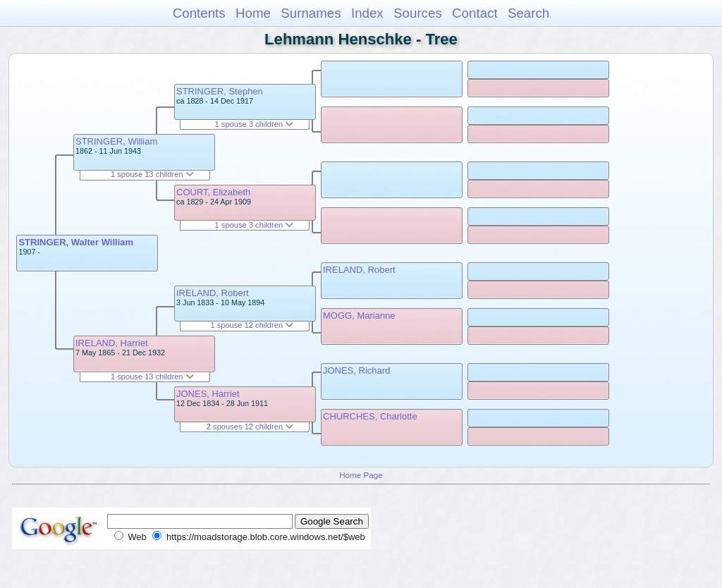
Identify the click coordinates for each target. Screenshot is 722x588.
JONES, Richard (356, 370)
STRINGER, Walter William (76, 242)
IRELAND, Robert (213, 293)
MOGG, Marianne (359, 316)
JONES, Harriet (208, 394)
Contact (475, 13)
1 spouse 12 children (252, 325)
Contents (199, 13)
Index (367, 13)
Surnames (311, 13)
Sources (418, 13)
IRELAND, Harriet (112, 343)
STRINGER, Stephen (220, 91)
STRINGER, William (116, 141)
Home (253, 13)
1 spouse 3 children (255, 124)
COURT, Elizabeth (213, 192)
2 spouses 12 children (250, 427)
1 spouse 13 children (152, 174)
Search (528, 13)
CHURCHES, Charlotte (370, 416)
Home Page (361, 475)
